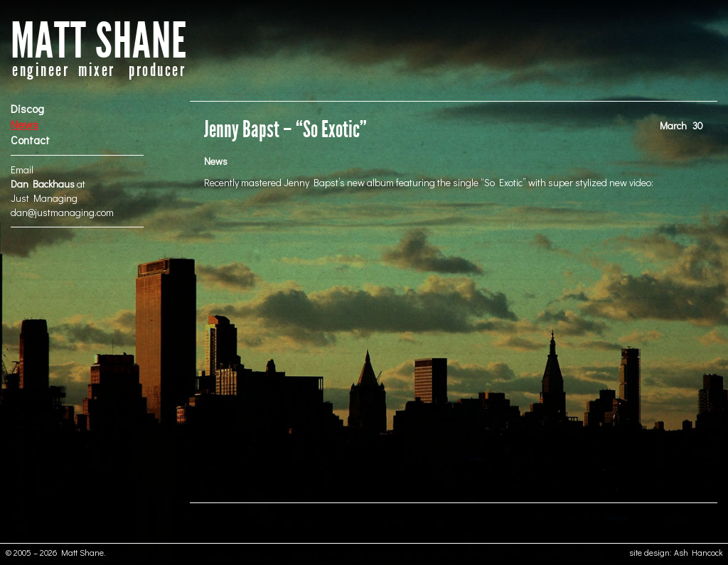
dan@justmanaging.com (62, 212)
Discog (27, 108)
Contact (30, 140)
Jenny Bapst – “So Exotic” (285, 130)
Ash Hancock (698, 552)
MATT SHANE (99, 42)
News (25, 124)
